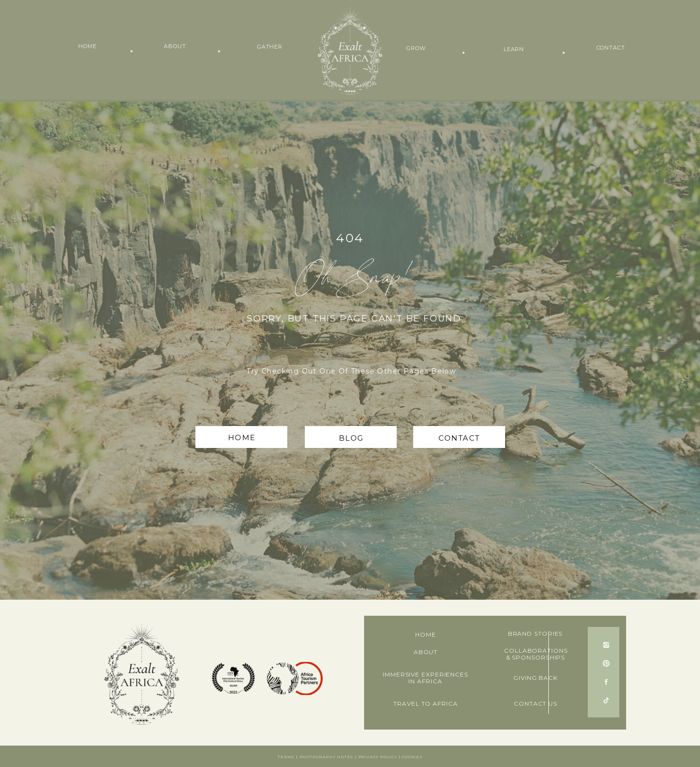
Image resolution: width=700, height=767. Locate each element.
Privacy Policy (378, 757)
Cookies (412, 757)
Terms (286, 757)
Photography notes (327, 757)
